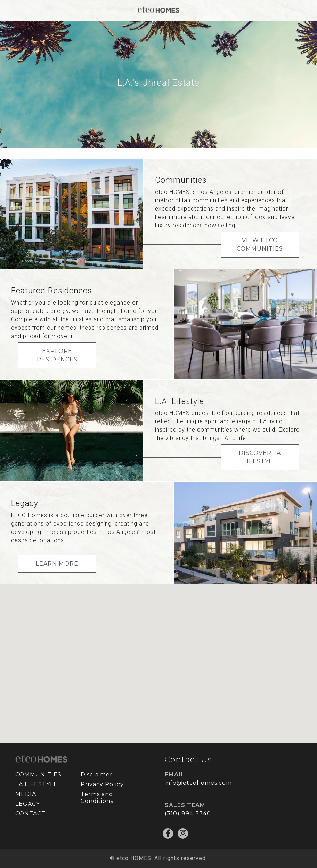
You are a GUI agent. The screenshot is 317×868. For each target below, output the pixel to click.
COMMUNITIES (38, 775)
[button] (162, 664)
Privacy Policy (102, 784)
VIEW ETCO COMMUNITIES (260, 244)
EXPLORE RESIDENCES (57, 355)
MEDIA (26, 794)
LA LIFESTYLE (36, 784)
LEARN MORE (57, 564)
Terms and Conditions (97, 798)
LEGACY (28, 804)
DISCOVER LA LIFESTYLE (260, 457)
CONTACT (30, 814)
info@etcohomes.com (198, 783)
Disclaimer (97, 775)
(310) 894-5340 (188, 814)
